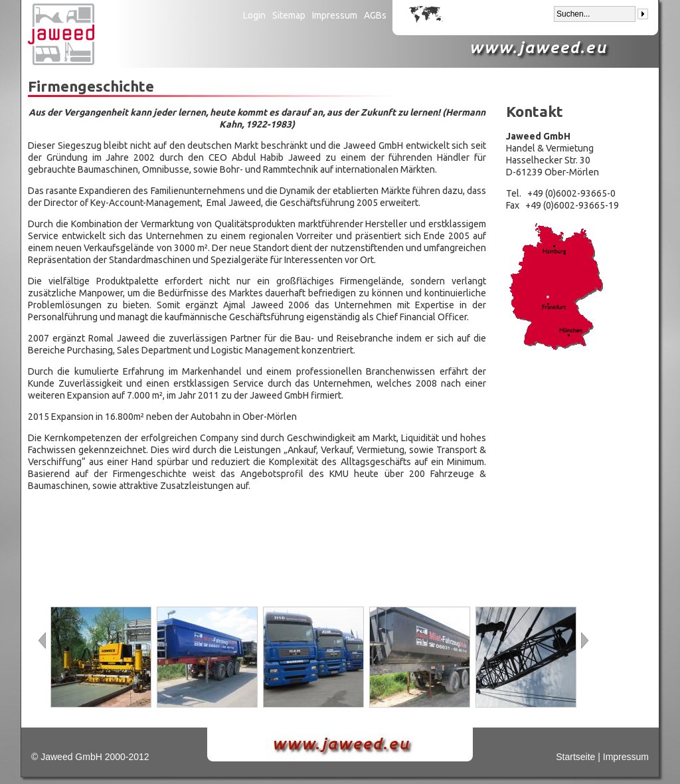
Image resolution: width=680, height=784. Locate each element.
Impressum (335, 15)
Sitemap (289, 15)
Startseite (575, 757)
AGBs (375, 15)
